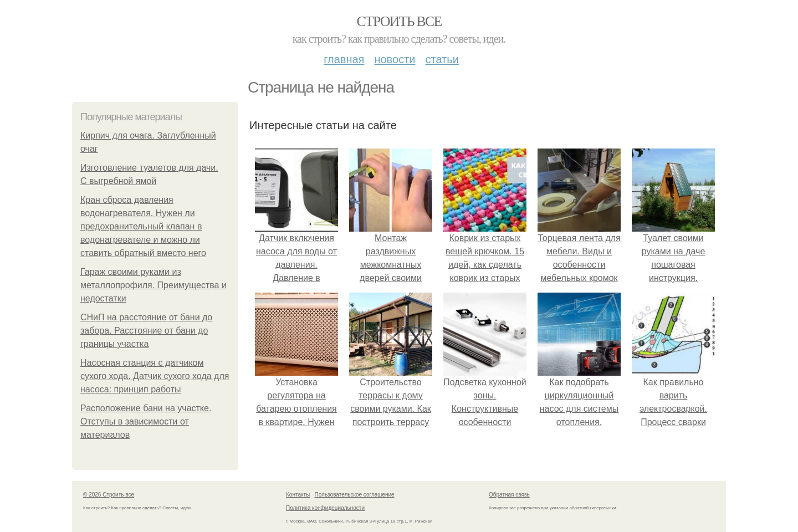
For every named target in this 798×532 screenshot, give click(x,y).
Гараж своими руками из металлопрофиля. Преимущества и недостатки (154, 285)
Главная (344, 59)
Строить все (399, 21)
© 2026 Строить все (109, 495)
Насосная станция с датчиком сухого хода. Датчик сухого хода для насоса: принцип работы (155, 376)
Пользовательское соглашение (355, 495)
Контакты (298, 495)
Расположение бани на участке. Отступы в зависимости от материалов (146, 421)
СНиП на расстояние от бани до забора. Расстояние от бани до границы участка (146, 331)
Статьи (442, 59)
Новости (395, 59)
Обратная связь (509, 495)
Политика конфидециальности (325, 508)
